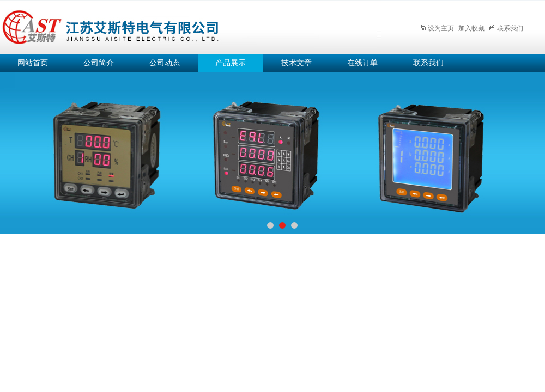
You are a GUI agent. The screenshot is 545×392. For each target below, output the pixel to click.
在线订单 (362, 63)
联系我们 (506, 28)
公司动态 (165, 63)
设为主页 (437, 28)
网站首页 (33, 63)
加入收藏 (471, 28)
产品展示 (231, 63)
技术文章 (296, 63)
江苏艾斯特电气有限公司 (191, 25)
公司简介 (99, 63)
